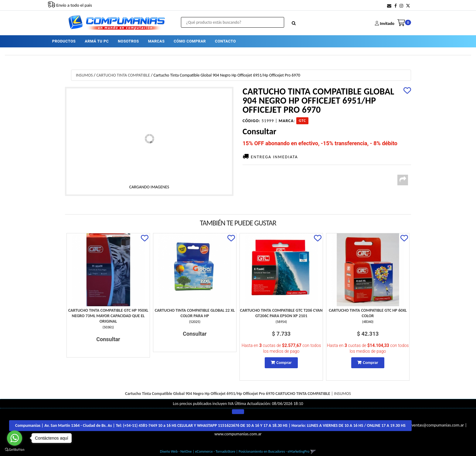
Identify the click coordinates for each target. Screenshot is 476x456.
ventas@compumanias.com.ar (438, 425)
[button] (389, 6)
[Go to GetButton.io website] (15, 450)
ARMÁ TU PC (97, 41)
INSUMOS (84, 75)
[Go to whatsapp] (15, 438)
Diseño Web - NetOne (176, 451)
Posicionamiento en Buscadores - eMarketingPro (274, 451)
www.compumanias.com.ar (238, 434)
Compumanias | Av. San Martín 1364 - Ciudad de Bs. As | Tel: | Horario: (210, 425)
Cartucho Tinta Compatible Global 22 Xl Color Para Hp (195, 313)
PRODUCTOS (64, 41)
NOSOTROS (128, 41)
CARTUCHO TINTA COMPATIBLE (123, 75)
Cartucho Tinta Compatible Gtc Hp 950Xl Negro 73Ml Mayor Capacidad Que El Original (108, 316)
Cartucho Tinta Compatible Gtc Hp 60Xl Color (368, 313)
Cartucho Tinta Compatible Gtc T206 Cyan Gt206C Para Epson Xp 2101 (281, 313)
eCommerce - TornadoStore (215, 451)
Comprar (284, 363)
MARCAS (156, 41)
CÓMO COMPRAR (190, 41)
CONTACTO (225, 41)
